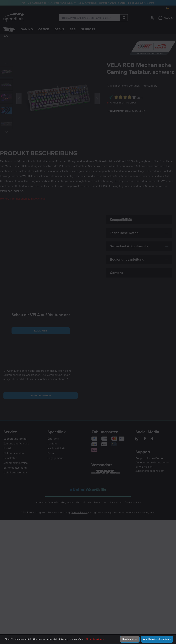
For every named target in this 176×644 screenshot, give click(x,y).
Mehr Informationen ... (96, 639)
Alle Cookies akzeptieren (157, 639)
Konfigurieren (130, 639)
